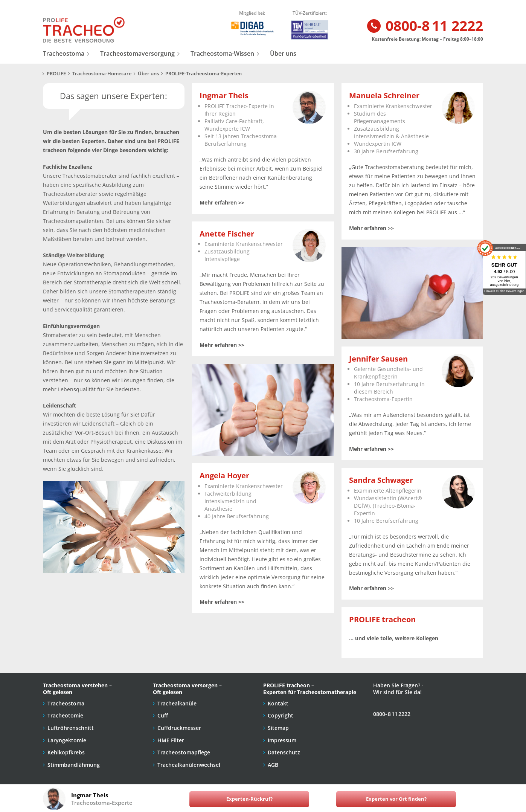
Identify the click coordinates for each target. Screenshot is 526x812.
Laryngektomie (67, 740)
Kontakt (278, 703)
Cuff (163, 715)
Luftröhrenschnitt (71, 728)
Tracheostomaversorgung (137, 53)
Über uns (283, 53)
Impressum (282, 740)
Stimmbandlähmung (74, 765)
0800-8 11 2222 (425, 26)
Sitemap (278, 728)
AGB (273, 765)
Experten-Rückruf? (249, 799)
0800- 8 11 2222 (392, 714)
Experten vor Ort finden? (396, 799)
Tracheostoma (64, 53)
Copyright (281, 715)
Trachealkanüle (177, 703)
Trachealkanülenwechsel (189, 765)
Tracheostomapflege (184, 752)
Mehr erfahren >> (222, 202)
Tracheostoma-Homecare (102, 74)
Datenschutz (284, 752)
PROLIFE (56, 74)
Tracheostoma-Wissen (222, 53)
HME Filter (171, 740)
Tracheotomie (65, 715)
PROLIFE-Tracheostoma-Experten (204, 74)
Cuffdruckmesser (179, 728)
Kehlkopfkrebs (66, 752)
